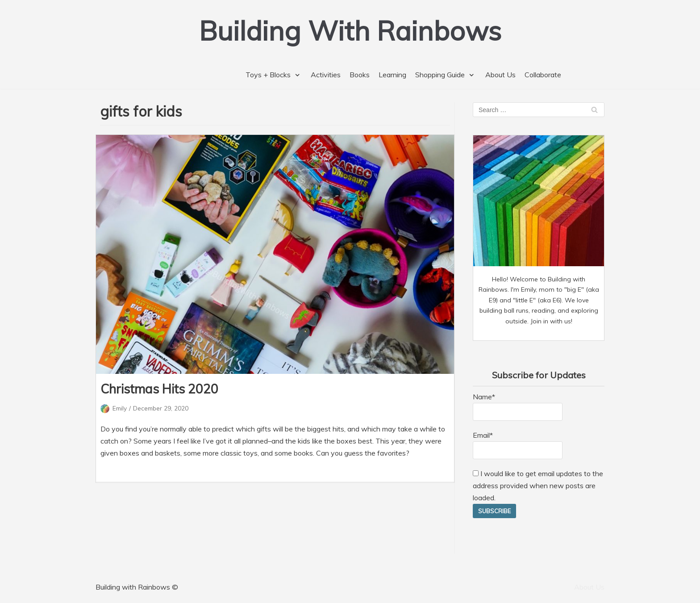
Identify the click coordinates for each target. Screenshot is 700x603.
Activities (326, 75)
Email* (518, 445)
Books (360, 75)
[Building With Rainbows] (350, 31)
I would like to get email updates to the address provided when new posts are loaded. (538, 486)
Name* (518, 406)
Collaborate (543, 75)
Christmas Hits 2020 (159, 389)
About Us (500, 75)
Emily (120, 408)
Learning (392, 75)
